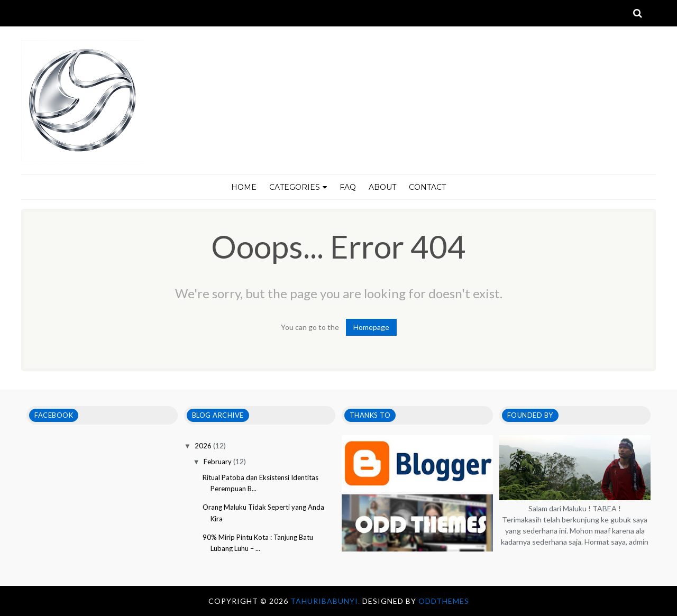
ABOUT (382, 187)
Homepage (371, 327)
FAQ (348, 187)
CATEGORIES (298, 187)
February (218, 462)
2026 (204, 446)
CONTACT (427, 187)
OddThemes (444, 601)
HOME (244, 187)
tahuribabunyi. (326, 601)
